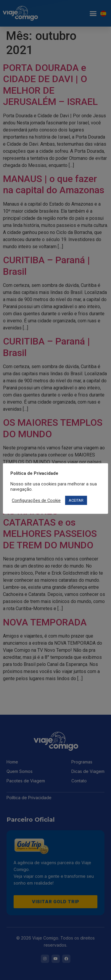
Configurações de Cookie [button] (36, 500)
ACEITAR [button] (76, 500)
